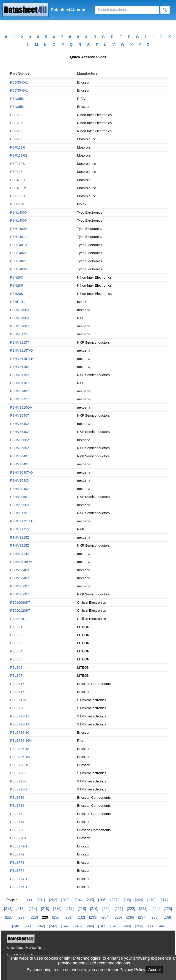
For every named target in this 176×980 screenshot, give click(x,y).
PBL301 (16, 627)
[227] (22, 917)
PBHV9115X (20, 529)
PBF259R (18, 147)
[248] (115, 926)
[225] (168, 909)
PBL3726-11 (20, 716)
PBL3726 (17, 708)
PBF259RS (19, 155)
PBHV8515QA (21, 407)
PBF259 (16, 139)
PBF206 (16, 123)
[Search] (127, 10)
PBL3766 (17, 830)
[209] (139, 900)
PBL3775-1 (19, 887)
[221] (119, 909)
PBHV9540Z (20, 578)
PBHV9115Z (20, 537)
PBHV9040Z (20, 489)
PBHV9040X (20, 480)
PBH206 (16, 285)
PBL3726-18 (20, 749)
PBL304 (16, 651)
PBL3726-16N (21, 740)
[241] (28, 926)
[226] (9, 917)
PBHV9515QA (21, 562)
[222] (131, 909)
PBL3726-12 (20, 724)
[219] (94, 909)
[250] (139, 926)
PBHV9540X (20, 570)
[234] (105, 917)
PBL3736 (17, 797)
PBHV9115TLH (22, 521)
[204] (78, 900)
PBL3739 (17, 805)
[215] (45, 909)
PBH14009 (18, 229)
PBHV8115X (20, 367)
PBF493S (17, 196)
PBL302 (16, 635)
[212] (8, 909)
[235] (118, 917)
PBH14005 (18, 212)
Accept (155, 970)
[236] (130, 917)
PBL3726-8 (19, 781)
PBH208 (16, 294)
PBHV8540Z (20, 432)
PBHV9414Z (20, 554)
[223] (143, 909)
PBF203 (16, 115)
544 (161, 926)
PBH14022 (18, 253)
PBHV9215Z (20, 545)
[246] (90, 926)
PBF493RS (19, 188)
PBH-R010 (18, 204)
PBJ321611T (20, 619)
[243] (53, 926)
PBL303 (16, 643)
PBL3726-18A (21, 757)
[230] (56, 917)
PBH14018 (18, 245)
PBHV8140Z (20, 391)
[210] (151, 900)
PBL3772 (17, 854)
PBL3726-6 (19, 773)
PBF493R (18, 180)
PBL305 (16, 659)
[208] (127, 900)
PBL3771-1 (19, 846)
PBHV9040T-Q (21, 472)
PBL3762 (17, 814)
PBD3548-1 (19, 90)
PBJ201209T (20, 610)
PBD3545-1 (19, 82)
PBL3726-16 (20, 732)
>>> (150, 926)
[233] (93, 917)
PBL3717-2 (19, 692)
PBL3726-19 (20, 765)
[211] (164, 900)
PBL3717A (18, 700)
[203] (65, 900)
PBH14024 (18, 261)
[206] (102, 900)
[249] (127, 926)
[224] (156, 909)
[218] (82, 909)
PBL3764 (17, 822)
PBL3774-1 (19, 879)
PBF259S (17, 164)
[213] (20, 909)
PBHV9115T (20, 513)
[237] (142, 917)
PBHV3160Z (20, 326)
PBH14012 (18, 237)
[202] (53, 900)
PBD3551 (17, 99)
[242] (41, 926)
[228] (34, 917)
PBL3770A (18, 838)
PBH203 (16, 277)
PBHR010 (18, 302)
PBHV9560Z (20, 586)
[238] (155, 917)
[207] (115, 900)
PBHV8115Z (20, 375)
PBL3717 (17, 684)
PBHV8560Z (20, 440)
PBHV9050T (20, 497)
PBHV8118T (20, 383)
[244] (65, 926)
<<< (29, 900)
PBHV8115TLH (22, 359)
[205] (90, 900)
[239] (167, 917)
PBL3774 (17, 870)
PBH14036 (18, 269)
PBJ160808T (20, 602)
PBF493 (16, 172)
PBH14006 (18, 220)
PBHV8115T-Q (21, 350)
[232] (81, 917)
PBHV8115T (20, 334)
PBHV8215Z (20, 399)
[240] (16, 926)
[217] (70, 909)
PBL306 (16, 667)
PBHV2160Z (20, 310)
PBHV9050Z (20, 505)
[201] (41, 900)
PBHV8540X (20, 424)
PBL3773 (17, 862)
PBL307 (16, 675)
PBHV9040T (20, 456)
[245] (78, 926)
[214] (33, 909)
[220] (107, 909)
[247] (102, 926)
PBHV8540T (20, 415)
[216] (57, 909)
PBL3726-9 (19, 789)
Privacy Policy (132, 970)
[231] (69, 917)
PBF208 (16, 131)
